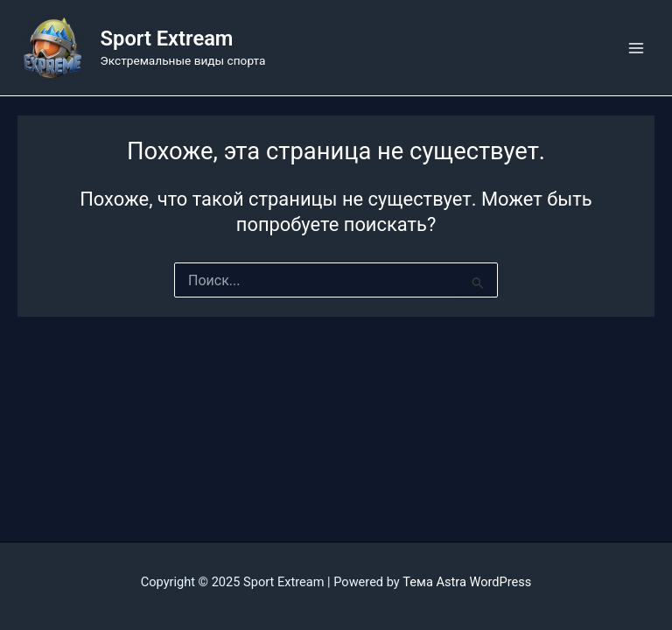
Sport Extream (167, 38)
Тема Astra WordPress (467, 582)
